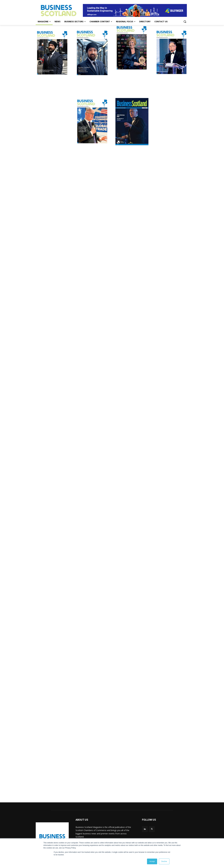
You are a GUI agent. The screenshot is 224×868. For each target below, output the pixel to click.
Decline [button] (164, 861)
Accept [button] (152, 861)
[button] (185, 22)
